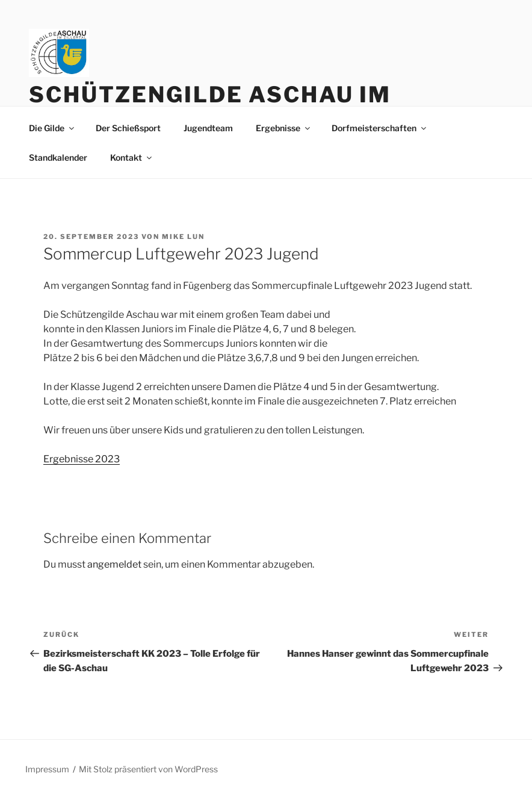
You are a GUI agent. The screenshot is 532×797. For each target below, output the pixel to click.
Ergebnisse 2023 (82, 459)
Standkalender (58, 157)
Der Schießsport (128, 128)
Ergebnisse (284, 128)
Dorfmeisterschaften (380, 128)
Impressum (47, 769)
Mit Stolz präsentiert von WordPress (148, 769)
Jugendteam (208, 128)
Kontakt (132, 157)
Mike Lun (183, 237)
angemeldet (114, 564)
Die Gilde (52, 128)
